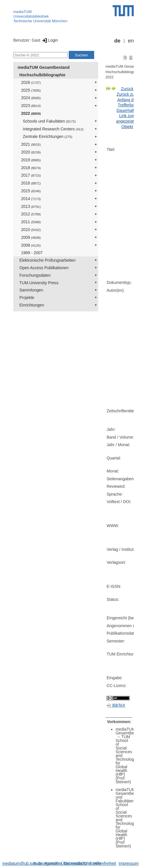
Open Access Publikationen (44, 268)
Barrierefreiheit (103, 863)
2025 (31, 90)
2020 (31, 152)
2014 (31, 199)
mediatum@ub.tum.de (22, 863)
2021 (31, 144)
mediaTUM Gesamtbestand (44, 67)
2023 (31, 106)
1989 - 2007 (32, 253)
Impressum (129, 863)
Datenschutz (76, 863)
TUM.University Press (39, 283)
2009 (31, 237)
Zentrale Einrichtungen (48, 136)
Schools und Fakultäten (49, 121)
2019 (31, 160)
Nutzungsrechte (48, 863)
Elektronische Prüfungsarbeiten (48, 260)
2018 (31, 168)
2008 (31, 245)
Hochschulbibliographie (42, 75)
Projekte (27, 298)
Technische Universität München (40, 21)
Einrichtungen (32, 305)
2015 (31, 191)
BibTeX (116, 705)
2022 (31, 113)
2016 (31, 183)
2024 (31, 98)
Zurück (127, 89)
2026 (31, 82)
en (131, 41)
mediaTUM (23, 12)
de (117, 41)
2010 (31, 230)
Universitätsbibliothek (31, 16)
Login (50, 40)
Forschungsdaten (35, 275)
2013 (31, 206)
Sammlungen (31, 290)
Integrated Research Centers (53, 129)
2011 (31, 222)
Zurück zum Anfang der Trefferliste (127, 100)
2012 (31, 214)
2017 (31, 175)
